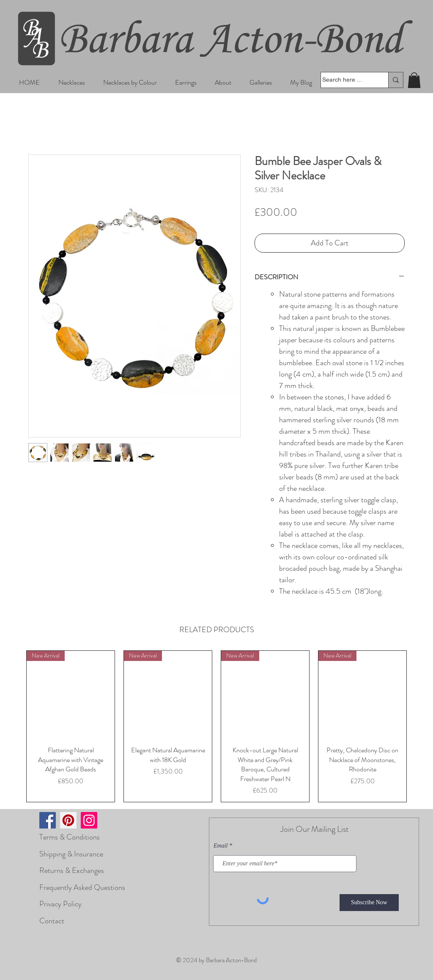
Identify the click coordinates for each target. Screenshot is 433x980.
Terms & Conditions (70, 837)
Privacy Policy (60, 904)
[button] (71, 82)
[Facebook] (48, 820)
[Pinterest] (68, 820)
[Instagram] (89, 820)
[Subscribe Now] (369, 903)
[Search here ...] (346, 80)
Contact (52, 921)
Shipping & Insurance (71, 854)
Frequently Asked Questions (82, 887)
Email (221, 846)
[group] (216, 726)
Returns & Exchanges (72, 870)
